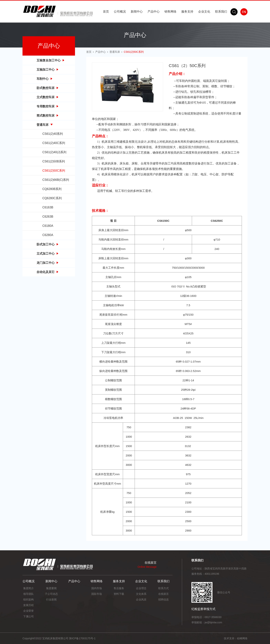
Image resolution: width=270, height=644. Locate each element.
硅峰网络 (242, 638)
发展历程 (28, 605)
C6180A (48, 226)
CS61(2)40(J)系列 (54, 152)
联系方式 (163, 588)
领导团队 (28, 594)
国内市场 (97, 588)
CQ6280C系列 (52, 198)
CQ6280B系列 (52, 189)
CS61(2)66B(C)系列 (56, 180)
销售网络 (170, 12)
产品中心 (154, 12)
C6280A (48, 235)
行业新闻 (51, 600)
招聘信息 (163, 600)
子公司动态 (51, 594)
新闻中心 (137, 12)
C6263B (48, 217)
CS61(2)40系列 (53, 134)
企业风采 (141, 600)
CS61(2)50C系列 (54, 171)
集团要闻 (51, 588)
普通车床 (115, 52)
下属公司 (28, 616)
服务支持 (187, 12)
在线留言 (163, 594)
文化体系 (141, 594)
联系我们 (221, 12)
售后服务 (119, 588)
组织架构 (28, 600)
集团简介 (28, 588)
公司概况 (120, 12)
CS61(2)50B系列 (54, 161)
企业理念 (141, 588)
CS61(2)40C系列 (54, 143)
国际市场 (97, 594)
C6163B (48, 207)
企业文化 (204, 12)
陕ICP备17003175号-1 (82, 638)
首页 (106, 12)
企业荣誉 (28, 611)
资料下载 (119, 594)
